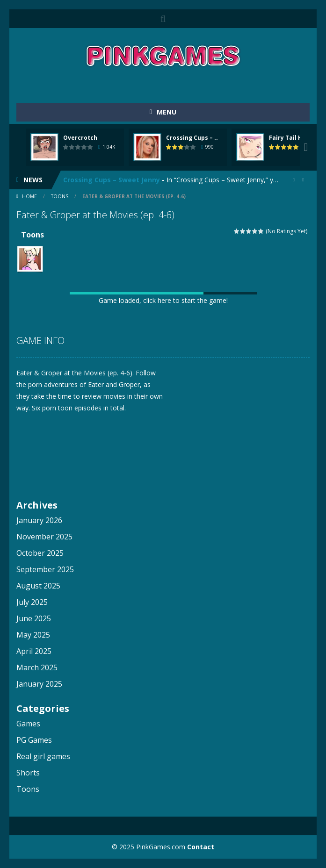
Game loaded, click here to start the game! (163, 300)
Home (29, 196)
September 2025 (45, 569)
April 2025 (34, 651)
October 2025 (40, 553)
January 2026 (39, 520)
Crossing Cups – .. (192, 138)
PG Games (34, 740)
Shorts (28, 773)
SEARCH (163, 19)
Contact (201, 847)
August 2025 (38, 586)
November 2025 (44, 537)
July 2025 (32, 602)
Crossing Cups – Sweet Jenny (112, 180)
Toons (60, 196)
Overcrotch (80, 138)
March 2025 (37, 667)
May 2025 (33, 635)
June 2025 (34, 618)
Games (28, 724)
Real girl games (43, 756)
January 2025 (39, 684)
